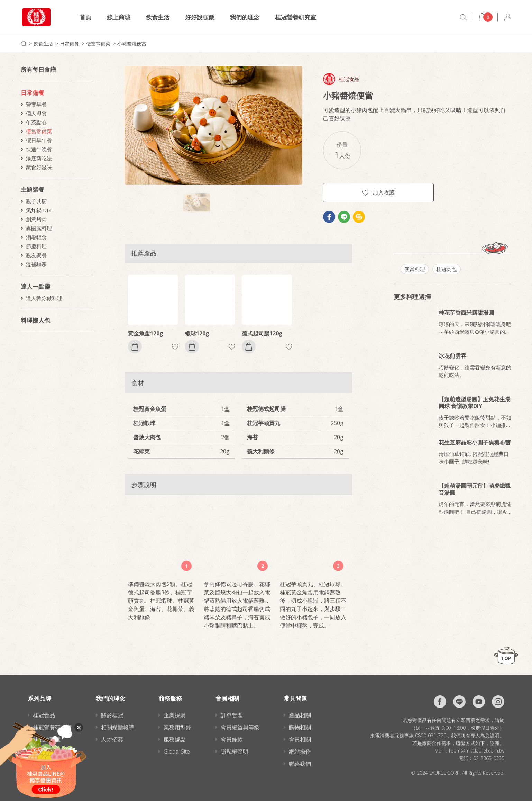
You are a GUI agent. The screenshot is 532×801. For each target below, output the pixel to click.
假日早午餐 (39, 140)
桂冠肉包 (447, 269)
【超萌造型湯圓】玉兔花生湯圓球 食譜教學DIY (475, 403)
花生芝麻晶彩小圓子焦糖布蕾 (475, 442)
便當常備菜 (98, 43)
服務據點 (175, 739)
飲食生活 (158, 17)
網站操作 (300, 751)
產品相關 (300, 715)
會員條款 (232, 739)
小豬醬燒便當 (132, 43)
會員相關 (300, 739)
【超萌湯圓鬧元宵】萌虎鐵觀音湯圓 (475, 489)
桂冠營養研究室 (296, 17)
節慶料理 (36, 246)
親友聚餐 (36, 255)
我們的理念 (245, 17)
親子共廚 (36, 201)
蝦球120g (197, 333)
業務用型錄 (177, 727)
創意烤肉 (36, 219)
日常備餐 (70, 43)
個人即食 (36, 113)
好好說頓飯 (200, 17)
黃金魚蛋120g (146, 333)
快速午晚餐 (39, 149)
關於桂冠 (112, 715)
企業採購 (175, 715)
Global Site (177, 751)
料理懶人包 (35, 320)
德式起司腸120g (262, 333)
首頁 (85, 17)
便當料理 (415, 269)
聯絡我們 (300, 764)
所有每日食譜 (38, 69)
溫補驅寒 (36, 264)
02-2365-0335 (489, 758)
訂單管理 (232, 715)
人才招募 (112, 739)
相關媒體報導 (118, 727)
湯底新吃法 (39, 158)
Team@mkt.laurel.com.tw (476, 751)
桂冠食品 (349, 79)
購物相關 (300, 727)
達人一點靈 (35, 286)
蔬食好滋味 (39, 167)
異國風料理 (39, 228)
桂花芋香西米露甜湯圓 (466, 313)
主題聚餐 (33, 190)
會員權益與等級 (240, 727)
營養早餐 (36, 104)
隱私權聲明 (235, 751)
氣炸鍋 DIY (39, 210)
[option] (213, 125)
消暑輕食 (36, 237)
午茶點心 (36, 122)
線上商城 (119, 17)
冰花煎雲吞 (452, 356)
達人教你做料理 (44, 298)
